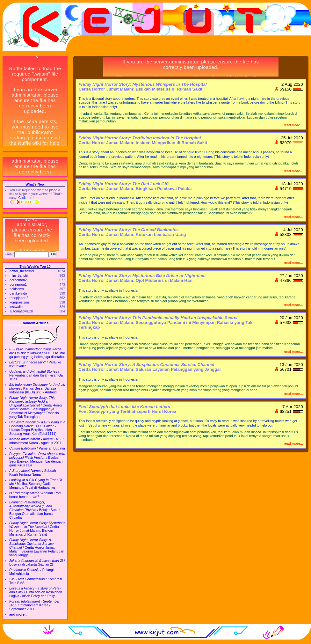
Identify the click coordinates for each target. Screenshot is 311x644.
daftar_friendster (22, 271)
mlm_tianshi (19, 275)
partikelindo (18, 293)
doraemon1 (18, 284)
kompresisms (20, 302)
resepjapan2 (19, 298)
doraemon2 (18, 280)
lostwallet (17, 307)
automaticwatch (21, 311)
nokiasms (17, 289)
